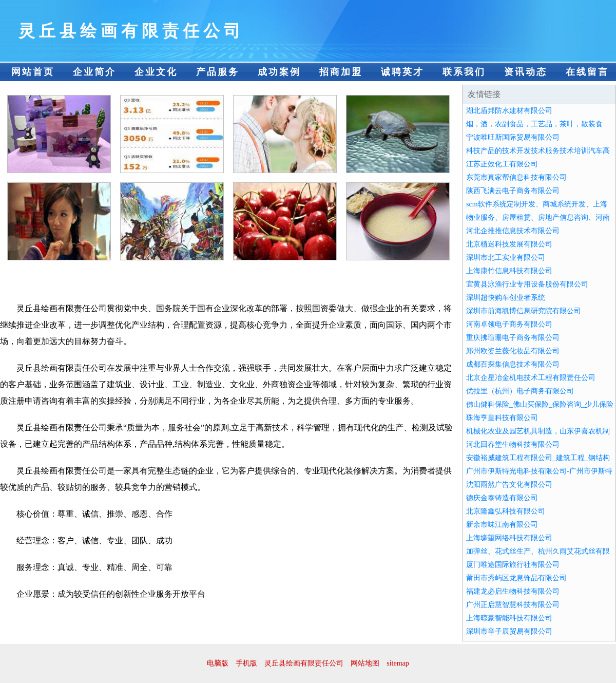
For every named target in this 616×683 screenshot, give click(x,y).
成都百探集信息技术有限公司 (513, 364)
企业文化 (156, 72)
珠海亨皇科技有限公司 (502, 418)
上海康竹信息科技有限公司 (509, 271)
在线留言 (587, 72)
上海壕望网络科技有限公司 (509, 538)
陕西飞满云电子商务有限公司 (513, 191)
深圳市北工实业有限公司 (506, 258)
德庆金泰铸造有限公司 (502, 498)
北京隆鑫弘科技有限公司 (506, 511)
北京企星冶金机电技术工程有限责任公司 (531, 378)
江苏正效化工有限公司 (502, 164)
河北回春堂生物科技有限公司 (513, 444)
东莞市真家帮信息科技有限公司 (516, 177)
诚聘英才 (402, 72)
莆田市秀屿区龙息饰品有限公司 (516, 578)
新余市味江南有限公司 (502, 525)
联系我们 (464, 72)
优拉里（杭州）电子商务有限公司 (520, 391)
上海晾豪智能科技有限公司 (509, 618)
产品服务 (218, 72)
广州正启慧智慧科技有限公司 (513, 605)
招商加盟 (341, 72)
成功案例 (279, 72)
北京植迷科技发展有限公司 (509, 244)
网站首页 (33, 72)
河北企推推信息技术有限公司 (513, 231)
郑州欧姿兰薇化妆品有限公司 (513, 351)
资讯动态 (526, 72)
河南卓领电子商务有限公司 (509, 324)
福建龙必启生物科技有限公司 (513, 591)
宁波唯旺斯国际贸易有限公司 (513, 137)
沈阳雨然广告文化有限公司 (509, 485)
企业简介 (94, 72)
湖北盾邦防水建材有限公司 (509, 111)
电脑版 (218, 663)
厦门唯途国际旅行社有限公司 (513, 565)
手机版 (246, 663)
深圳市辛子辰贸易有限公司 (509, 631)
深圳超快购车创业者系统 (506, 298)
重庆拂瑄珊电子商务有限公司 (513, 338)
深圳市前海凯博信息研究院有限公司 (524, 311)
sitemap (398, 663)
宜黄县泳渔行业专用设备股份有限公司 (527, 284)
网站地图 (365, 663)
